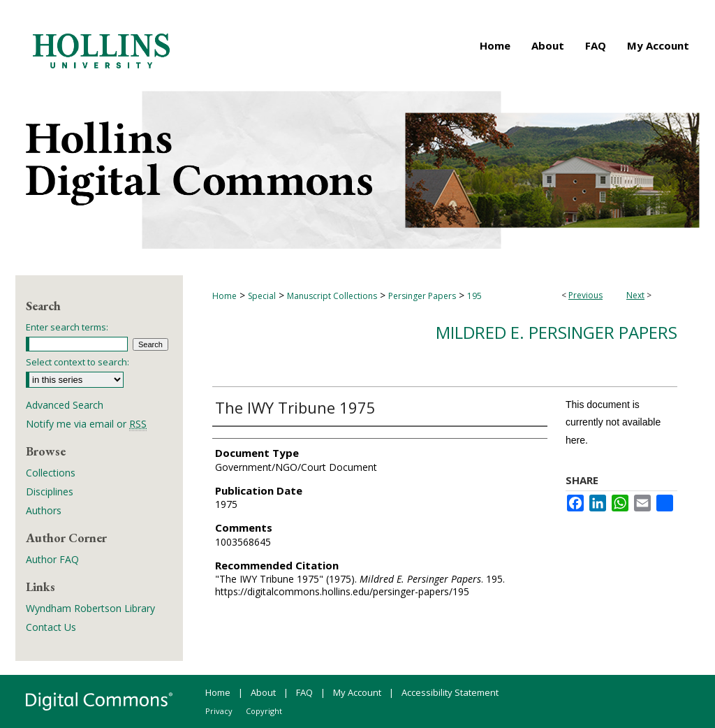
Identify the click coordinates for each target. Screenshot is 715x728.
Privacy (219, 711)
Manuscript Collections (332, 296)
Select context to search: (78, 362)
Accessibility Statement (450, 692)
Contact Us (51, 627)
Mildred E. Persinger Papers (556, 332)
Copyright (264, 711)
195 (474, 296)
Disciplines (50, 492)
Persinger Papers (422, 296)
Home (224, 296)
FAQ (304, 692)
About (263, 692)
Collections (51, 473)
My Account (357, 692)
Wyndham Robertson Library (90, 608)
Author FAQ (52, 559)
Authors (44, 510)
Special (262, 296)
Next (635, 295)
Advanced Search (65, 405)
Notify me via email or (86, 424)
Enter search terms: (67, 327)
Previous (585, 295)
